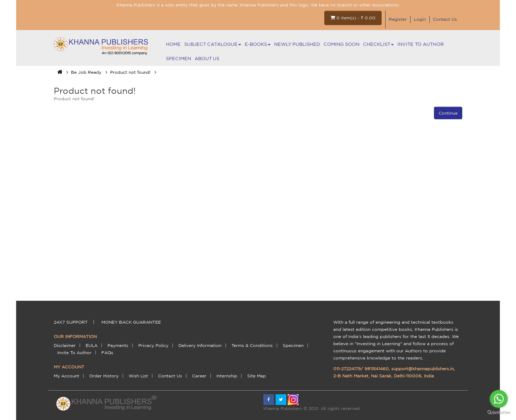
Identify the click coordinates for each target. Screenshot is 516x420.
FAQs (107, 353)
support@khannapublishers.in (422, 369)
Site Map (257, 376)
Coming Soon (341, 44)
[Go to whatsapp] (499, 399)
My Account (66, 376)
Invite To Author (421, 44)
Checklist (378, 44)
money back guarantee (131, 322)
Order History (104, 376)
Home (173, 44)
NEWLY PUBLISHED (297, 44)
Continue (448, 113)
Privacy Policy (153, 345)
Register (398, 19)
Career (199, 376)
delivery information (200, 345)
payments (118, 345)
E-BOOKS (258, 44)
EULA (92, 345)
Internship (227, 376)
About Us (207, 59)
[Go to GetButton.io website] (499, 413)
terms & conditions (252, 345)
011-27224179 (347, 369)
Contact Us (445, 19)
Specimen (178, 59)
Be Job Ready (86, 72)
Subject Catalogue (213, 44)
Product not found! (130, 72)
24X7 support (71, 322)
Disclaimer (65, 345)
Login (420, 19)
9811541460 (377, 369)
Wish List (138, 376)
